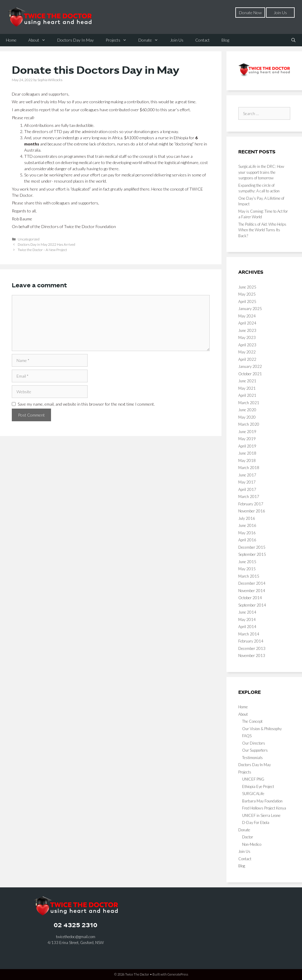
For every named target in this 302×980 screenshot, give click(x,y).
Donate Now (250, 13)
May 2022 (247, 352)
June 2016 (247, 525)
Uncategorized (29, 239)
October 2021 (250, 374)
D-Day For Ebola (256, 822)
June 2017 (247, 475)
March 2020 (249, 424)
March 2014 (249, 634)
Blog (225, 40)
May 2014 (247, 620)
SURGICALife (253, 794)
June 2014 (247, 612)
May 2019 (247, 439)
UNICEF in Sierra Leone (261, 815)
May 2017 (247, 482)
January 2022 (250, 366)
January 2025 (250, 309)
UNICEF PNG (253, 779)
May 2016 (247, 533)
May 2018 (247, 460)
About (40, 40)
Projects (119, 40)
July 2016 (247, 518)
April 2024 (247, 323)
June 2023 (247, 330)
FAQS (247, 736)
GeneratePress (178, 974)
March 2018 (249, 468)
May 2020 (247, 417)
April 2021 (247, 395)
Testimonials (252, 758)
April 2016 (247, 540)
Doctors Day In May (75, 40)
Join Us (280, 13)
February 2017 (251, 504)
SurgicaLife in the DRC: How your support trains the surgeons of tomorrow (261, 172)
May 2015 (247, 569)
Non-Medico (252, 844)
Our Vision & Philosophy (262, 729)
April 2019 (247, 446)
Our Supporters (255, 750)
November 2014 (252, 591)
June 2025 (247, 287)
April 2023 (247, 345)
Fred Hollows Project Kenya (264, 808)
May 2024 (247, 316)
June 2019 (247, 432)
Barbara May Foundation (262, 801)
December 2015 (252, 547)
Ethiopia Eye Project (258, 786)
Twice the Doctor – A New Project (42, 250)
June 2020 (247, 410)
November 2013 (252, 655)
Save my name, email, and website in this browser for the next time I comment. (86, 404)
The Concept (252, 721)
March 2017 (249, 496)
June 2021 (247, 381)
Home (11, 40)
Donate (151, 40)
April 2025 (247, 301)
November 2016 (252, 511)
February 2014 (251, 641)
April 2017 (247, 489)
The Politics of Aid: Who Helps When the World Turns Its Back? (262, 230)
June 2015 (247, 562)
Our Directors (254, 743)
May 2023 (247, 337)
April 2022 (247, 359)
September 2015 (252, 554)
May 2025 (247, 294)
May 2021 (247, 388)
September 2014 (252, 605)
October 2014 (250, 598)
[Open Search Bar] (293, 40)
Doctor (248, 837)
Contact (202, 40)
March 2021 (249, 403)
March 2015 (249, 576)
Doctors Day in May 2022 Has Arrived (46, 244)
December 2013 (252, 648)
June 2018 (247, 453)
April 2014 (247, 627)
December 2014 (252, 583)
